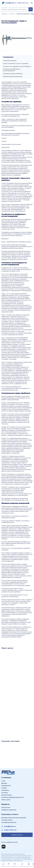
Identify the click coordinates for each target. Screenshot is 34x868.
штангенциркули (16, 105)
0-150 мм (24, 300)
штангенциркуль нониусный (18, 274)
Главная (4, 14)
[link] (11, 3)
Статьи (12, 14)
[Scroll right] (32, 752)
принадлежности (14, 116)
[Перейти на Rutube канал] (4, 847)
